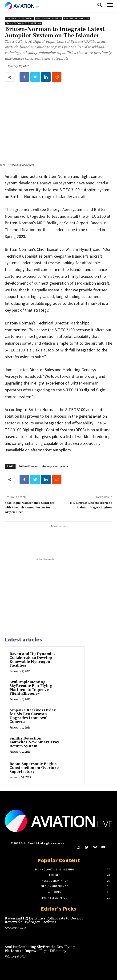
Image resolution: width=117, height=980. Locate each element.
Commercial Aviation (19, 18)
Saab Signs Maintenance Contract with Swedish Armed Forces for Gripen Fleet (29, 507)
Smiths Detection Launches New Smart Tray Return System (34, 742)
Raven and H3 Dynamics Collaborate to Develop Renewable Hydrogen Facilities (32, 660)
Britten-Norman (28, 466)
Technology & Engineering (23, 23)
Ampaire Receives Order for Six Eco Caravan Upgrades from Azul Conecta (33, 716)
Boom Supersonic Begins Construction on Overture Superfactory (34, 768)
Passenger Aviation (77, 18)
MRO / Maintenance (48, 18)
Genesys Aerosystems (55, 466)
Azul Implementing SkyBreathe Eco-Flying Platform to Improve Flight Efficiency (31, 688)
